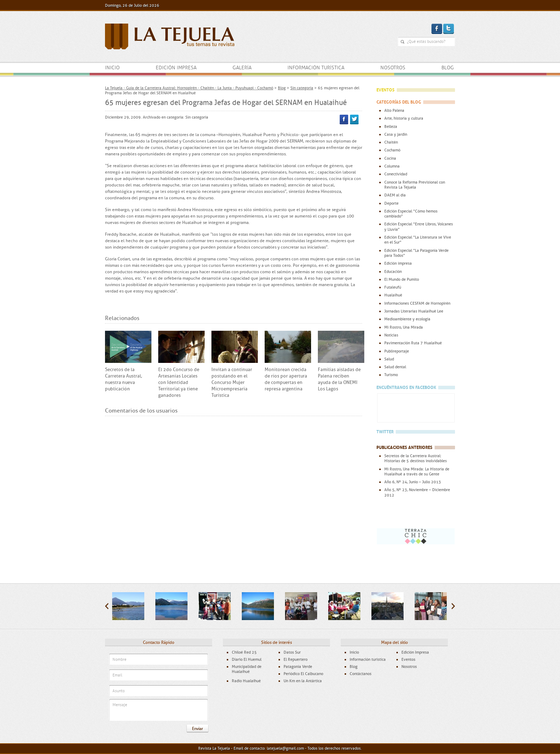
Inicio (112, 68)
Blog (448, 68)
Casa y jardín (396, 134)
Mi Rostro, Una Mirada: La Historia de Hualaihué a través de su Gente (417, 471)
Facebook (344, 119)
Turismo (391, 375)
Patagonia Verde (298, 666)
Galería (242, 68)
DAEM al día (395, 195)
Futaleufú (393, 287)
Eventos (408, 659)
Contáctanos (361, 674)
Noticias (391, 335)
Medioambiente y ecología (407, 319)
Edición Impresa (415, 652)
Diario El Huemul (247, 659)
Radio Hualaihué (246, 681)
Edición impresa (176, 68)
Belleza (391, 126)
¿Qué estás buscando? (402, 42)
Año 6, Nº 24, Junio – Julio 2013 (413, 482)
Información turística (316, 68)
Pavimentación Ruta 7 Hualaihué (413, 343)
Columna (392, 166)
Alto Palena (394, 110)
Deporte (391, 203)
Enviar (197, 729)
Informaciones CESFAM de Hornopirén (417, 303)
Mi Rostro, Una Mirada (404, 327)
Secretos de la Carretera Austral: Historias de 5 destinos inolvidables (416, 458)
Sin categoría (197, 117)
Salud (389, 359)
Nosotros (393, 68)
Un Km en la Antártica (303, 681)
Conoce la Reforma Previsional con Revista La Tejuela (415, 185)
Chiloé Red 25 (244, 652)
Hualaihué (393, 295)
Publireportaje (397, 351)
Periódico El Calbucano (303, 674)
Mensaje (159, 710)
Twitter (354, 119)
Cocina (390, 158)
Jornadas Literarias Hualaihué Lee (414, 311)
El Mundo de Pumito (402, 279)
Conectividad (396, 174)
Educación (393, 271)
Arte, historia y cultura (404, 118)
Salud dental (395, 367)
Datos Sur (292, 652)
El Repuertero (296, 659)
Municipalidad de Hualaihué (247, 669)
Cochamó (392, 150)
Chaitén (391, 142)
